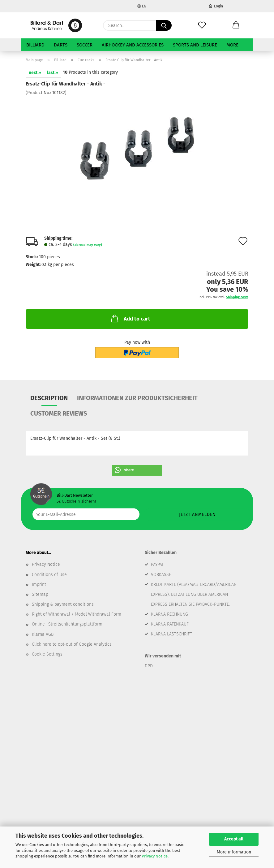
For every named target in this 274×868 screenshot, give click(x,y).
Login (216, 6)
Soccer (85, 45)
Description (49, 398)
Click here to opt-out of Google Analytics (72, 644)
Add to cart (130, 318)
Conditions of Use (49, 575)
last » (53, 73)
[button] (236, 25)
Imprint (39, 584)
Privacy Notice (155, 856)
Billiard (35, 45)
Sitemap (40, 594)
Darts (61, 45)
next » (35, 73)
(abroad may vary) (88, 245)
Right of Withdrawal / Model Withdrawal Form (77, 614)
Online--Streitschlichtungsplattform (67, 624)
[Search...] (164, 25)
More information (234, 852)
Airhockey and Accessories (133, 45)
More (232, 45)
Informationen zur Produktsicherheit (137, 398)
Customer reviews (59, 413)
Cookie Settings (47, 654)
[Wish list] (202, 25)
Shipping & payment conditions (63, 604)
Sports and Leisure (195, 45)
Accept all (234, 839)
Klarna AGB (43, 634)
